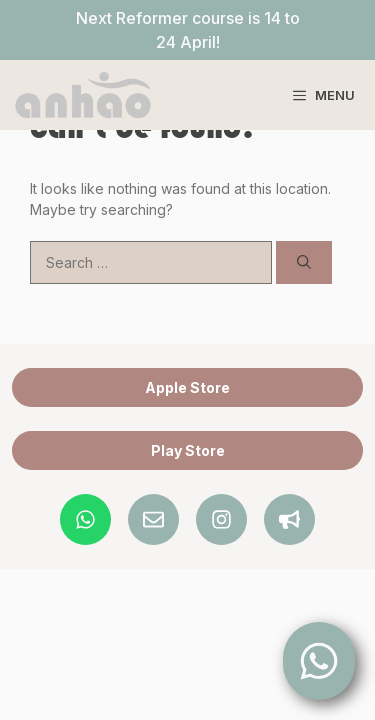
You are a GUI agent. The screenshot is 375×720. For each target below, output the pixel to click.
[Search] (304, 262)
